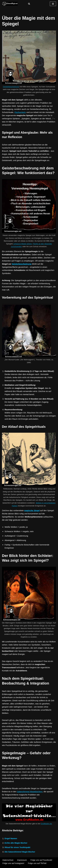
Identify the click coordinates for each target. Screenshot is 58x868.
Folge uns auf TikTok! (37, 863)
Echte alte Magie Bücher (16, 843)
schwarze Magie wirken (23, 244)
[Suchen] (29, 4)
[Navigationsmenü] (53, 4)
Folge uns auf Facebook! (41, 860)
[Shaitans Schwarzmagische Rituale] (10, 4)
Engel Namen (11, 838)
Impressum (22, 860)
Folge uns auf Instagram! (13, 863)
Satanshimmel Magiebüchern (30, 792)
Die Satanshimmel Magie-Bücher (20, 852)
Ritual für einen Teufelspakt (17, 847)
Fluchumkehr (20, 112)
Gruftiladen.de (46, 824)
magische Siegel (32, 510)
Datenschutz (8, 860)
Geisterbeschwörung (11, 87)
